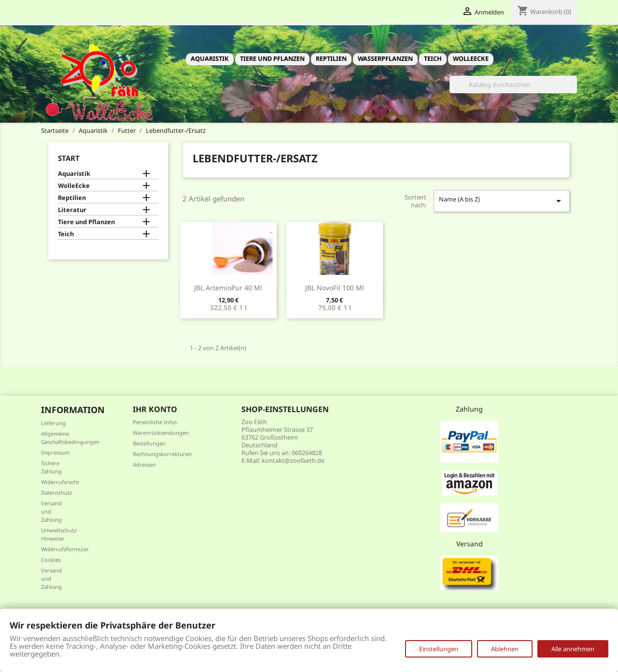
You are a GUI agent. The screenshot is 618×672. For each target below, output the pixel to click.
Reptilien (331, 58)
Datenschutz (56, 493)
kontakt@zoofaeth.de (293, 460)
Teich (433, 58)
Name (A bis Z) (502, 201)
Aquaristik (210, 58)
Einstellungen (439, 649)
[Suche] (513, 85)
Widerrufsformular (65, 549)
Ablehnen (505, 649)
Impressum (55, 452)
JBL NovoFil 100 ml (335, 288)
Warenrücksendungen (161, 433)
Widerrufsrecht (60, 482)
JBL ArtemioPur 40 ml (228, 288)
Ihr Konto (155, 409)
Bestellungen (149, 443)
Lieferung (53, 423)
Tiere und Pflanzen (272, 58)
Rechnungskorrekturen (162, 454)
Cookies (51, 560)
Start (69, 158)
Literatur (72, 210)
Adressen (144, 465)
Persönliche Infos (155, 422)
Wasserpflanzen (385, 58)
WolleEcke (471, 58)
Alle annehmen (573, 649)
